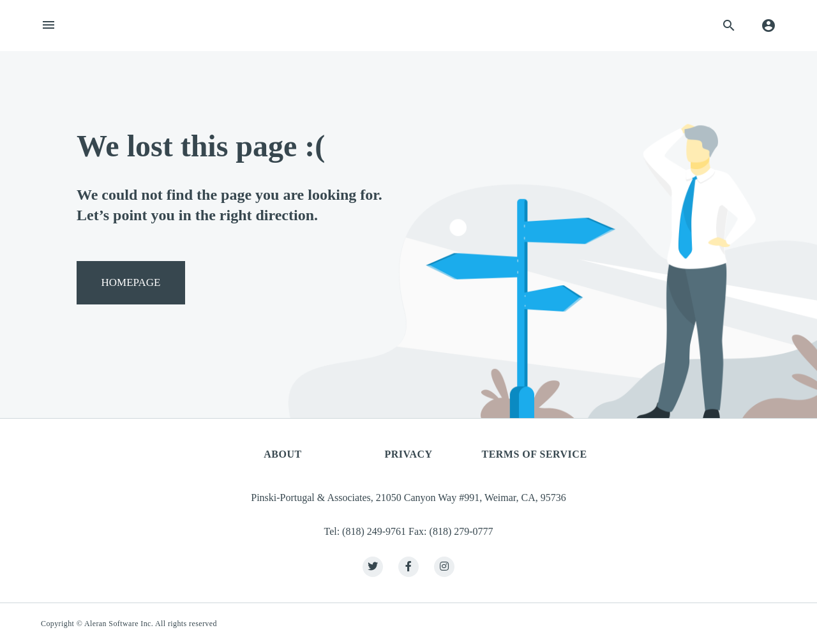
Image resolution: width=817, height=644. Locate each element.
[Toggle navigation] (49, 26)
